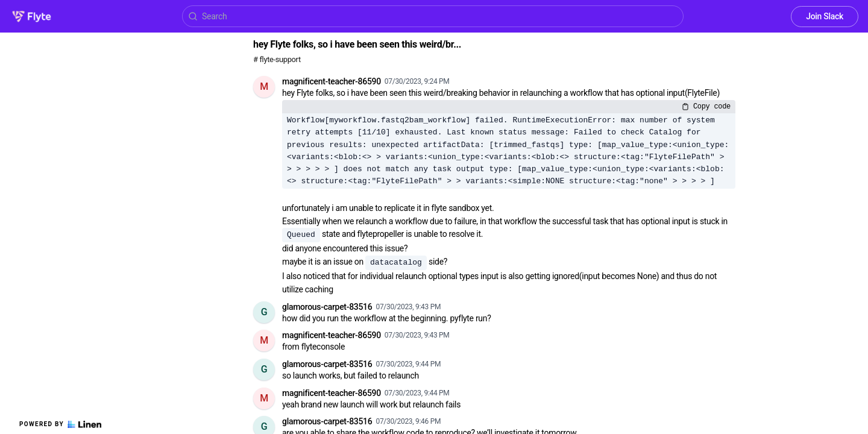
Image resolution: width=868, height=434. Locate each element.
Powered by (60, 424)
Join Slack (825, 16)
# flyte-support (277, 59)
